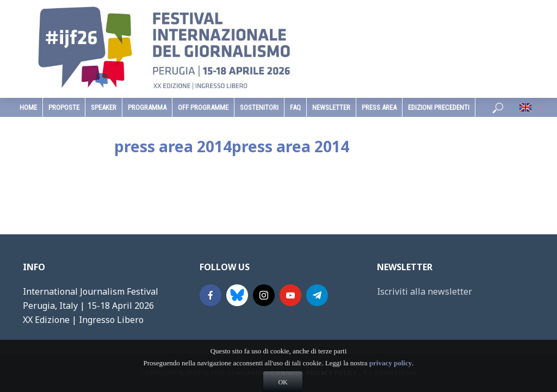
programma (147, 107)
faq (295, 107)
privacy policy (391, 379)
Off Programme (203, 107)
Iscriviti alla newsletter (425, 291)
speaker (104, 107)
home (28, 107)
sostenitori (259, 107)
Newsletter (331, 107)
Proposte (64, 107)
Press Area (379, 107)
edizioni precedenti (439, 107)
